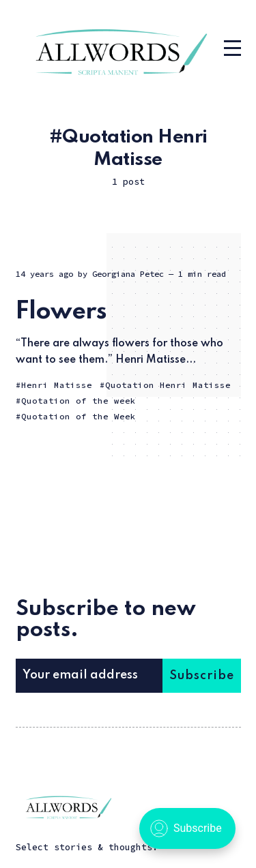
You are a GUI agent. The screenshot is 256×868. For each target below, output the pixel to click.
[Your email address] (89, 676)
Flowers (61, 312)
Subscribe (202, 676)
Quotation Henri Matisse (168, 385)
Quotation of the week (79, 401)
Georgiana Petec (128, 274)
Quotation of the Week (79, 416)
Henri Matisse (57, 385)
